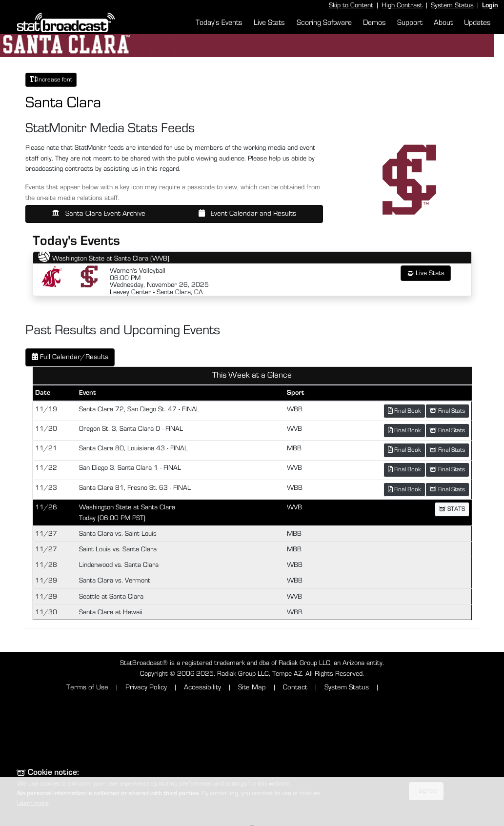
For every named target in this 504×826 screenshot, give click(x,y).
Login (490, 5)
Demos (374, 22)
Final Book (404, 411)
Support (410, 22)
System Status (452, 5)
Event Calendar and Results (247, 213)
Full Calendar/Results (70, 357)
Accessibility (202, 687)
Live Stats (269, 22)
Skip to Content (351, 5)
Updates (477, 22)
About (443, 22)
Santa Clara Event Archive (99, 213)
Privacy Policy (146, 687)
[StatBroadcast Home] (69, 22)
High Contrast (402, 5)
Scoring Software (324, 22)
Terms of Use (87, 687)
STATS (452, 509)
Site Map (252, 687)
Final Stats (447, 411)
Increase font (51, 80)
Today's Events (219, 22)
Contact (295, 687)
